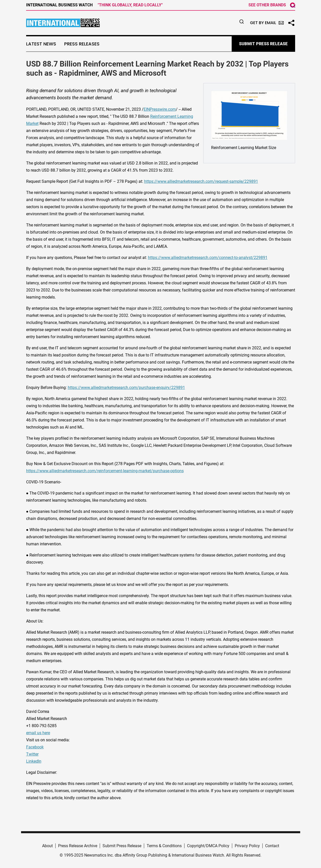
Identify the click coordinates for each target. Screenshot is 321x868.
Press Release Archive (78, 846)
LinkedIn (34, 761)
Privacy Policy (247, 846)
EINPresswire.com (160, 109)
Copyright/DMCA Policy (208, 846)
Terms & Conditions (164, 846)
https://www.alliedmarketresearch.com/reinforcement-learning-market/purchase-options (105, 471)
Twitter (32, 754)
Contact (272, 846)
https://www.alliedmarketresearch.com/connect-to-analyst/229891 (208, 258)
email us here (38, 733)
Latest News (41, 44)
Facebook (35, 747)
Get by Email (267, 23)
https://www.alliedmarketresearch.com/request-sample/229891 (201, 181)
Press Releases (82, 44)
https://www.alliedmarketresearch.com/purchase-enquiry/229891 (126, 388)
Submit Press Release (122, 846)
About (47, 846)
